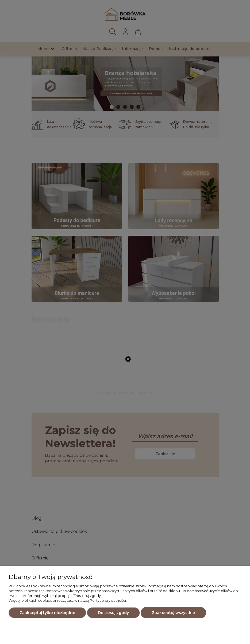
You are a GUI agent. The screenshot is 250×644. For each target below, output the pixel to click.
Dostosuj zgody (113, 613)
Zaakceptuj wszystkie (173, 613)
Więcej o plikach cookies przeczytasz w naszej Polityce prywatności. (68, 600)
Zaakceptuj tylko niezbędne (47, 613)
